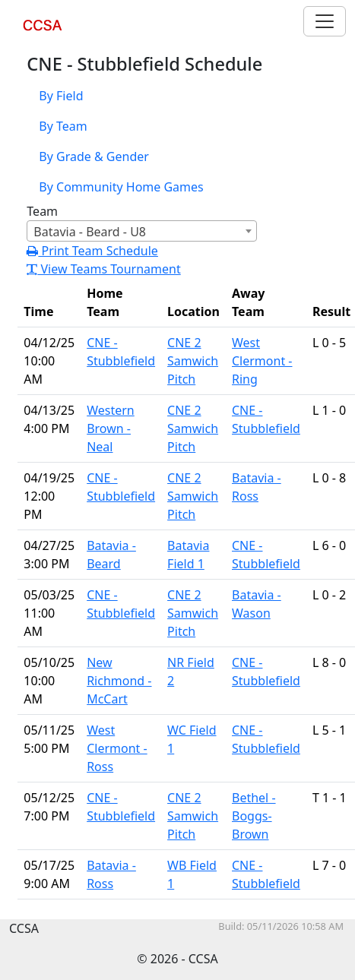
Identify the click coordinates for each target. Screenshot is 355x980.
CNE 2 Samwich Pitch (193, 361)
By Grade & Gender (94, 156)
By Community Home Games (121, 187)
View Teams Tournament (103, 269)
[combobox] (142, 231)
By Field (61, 96)
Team (42, 211)
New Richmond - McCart (119, 681)
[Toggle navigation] (325, 21)
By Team (63, 126)
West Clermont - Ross (117, 748)
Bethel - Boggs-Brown (254, 816)
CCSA (45, 34)
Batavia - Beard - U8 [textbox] (90, 232)
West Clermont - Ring (262, 361)
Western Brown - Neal (111, 428)
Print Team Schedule (92, 251)
